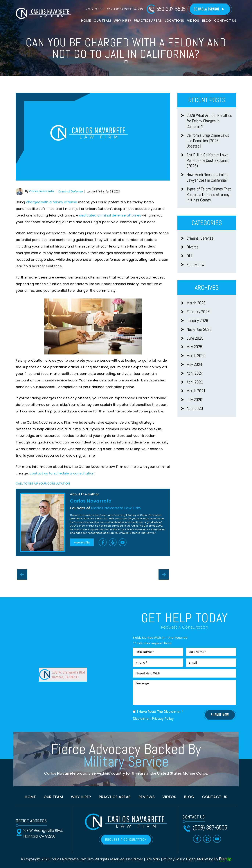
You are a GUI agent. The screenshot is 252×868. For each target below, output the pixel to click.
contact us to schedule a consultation (62, 473)
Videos (193, 20)
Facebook (103, 542)
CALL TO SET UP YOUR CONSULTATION (43, 484)
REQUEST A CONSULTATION (126, 839)
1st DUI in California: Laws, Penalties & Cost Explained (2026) (208, 160)
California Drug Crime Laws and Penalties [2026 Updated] (208, 141)
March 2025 (196, 356)
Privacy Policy (163, 719)
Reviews (147, 797)
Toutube (123, 542)
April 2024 (195, 373)
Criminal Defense (70, 191)
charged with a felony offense (52, 202)
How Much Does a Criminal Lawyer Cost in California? (207, 178)
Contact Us (225, 20)
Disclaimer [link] (135, 859)
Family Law (195, 265)
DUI (189, 256)
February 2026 (198, 312)
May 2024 (194, 364)
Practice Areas (148, 20)
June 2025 (195, 338)
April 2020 (195, 408)
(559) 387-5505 (210, 827)
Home (86, 20)
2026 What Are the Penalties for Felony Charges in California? (209, 121)
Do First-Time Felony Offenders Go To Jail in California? (22, 574)
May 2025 (194, 347)
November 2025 (199, 329)
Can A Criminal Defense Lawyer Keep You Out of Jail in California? (164, 574)
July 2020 (194, 400)
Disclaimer (141, 719)
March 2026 (196, 303)
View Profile (82, 542)
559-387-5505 (171, 9)
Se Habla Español (207, 9)
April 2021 (195, 382)
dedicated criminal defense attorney (110, 215)
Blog (207, 20)
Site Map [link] (153, 859)
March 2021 (196, 391)
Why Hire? (122, 20)
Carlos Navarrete (42, 191)
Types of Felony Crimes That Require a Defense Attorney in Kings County (209, 195)
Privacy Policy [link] (174, 859)
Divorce (192, 247)
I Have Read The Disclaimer (160, 712)
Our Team (102, 20)
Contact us (215, 797)
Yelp (113, 542)
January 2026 (197, 321)
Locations (174, 20)
